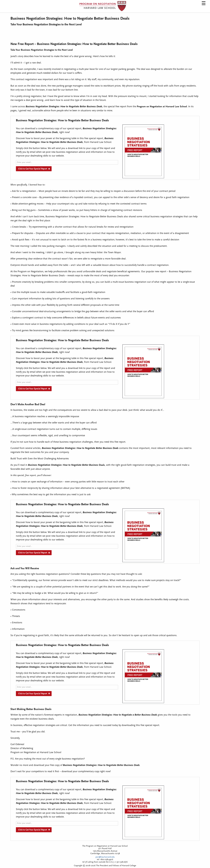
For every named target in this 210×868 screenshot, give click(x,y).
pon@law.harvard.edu (105, 857)
